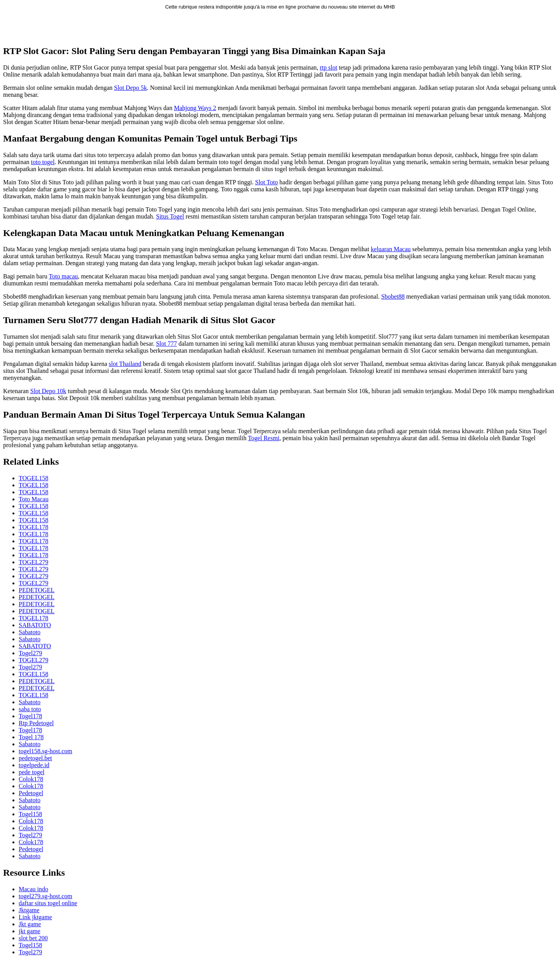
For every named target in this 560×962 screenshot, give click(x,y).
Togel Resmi (263, 438)
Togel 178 (31, 737)
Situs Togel (170, 216)
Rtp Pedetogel (36, 723)
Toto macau (63, 276)
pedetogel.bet (35, 758)
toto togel (43, 162)
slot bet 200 (33, 938)
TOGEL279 (33, 562)
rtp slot (328, 67)
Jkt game (30, 924)
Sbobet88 (393, 296)
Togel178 (30, 716)
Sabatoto (30, 632)
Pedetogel (31, 793)
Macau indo (33, 889)
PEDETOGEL (37, 590)
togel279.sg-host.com (45, 896)
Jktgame (29, 910)
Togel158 (30, 814)
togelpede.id (34, 765)
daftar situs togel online (48, 903)
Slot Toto (267, 182)
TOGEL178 (33, 527)
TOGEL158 (33, 478)
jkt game (30, 931)
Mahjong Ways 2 (195, 108)
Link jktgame (35, 917)
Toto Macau (34, 499)
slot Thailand (125, 364)
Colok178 (31, 779)
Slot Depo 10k (48, 391)
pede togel (31, 772)
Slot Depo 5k (130, 88)
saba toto (30, 709)
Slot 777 (166, 344)
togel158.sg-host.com (45, 751)
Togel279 (30, 653)
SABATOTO (35, 625)
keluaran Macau (391, 249)
